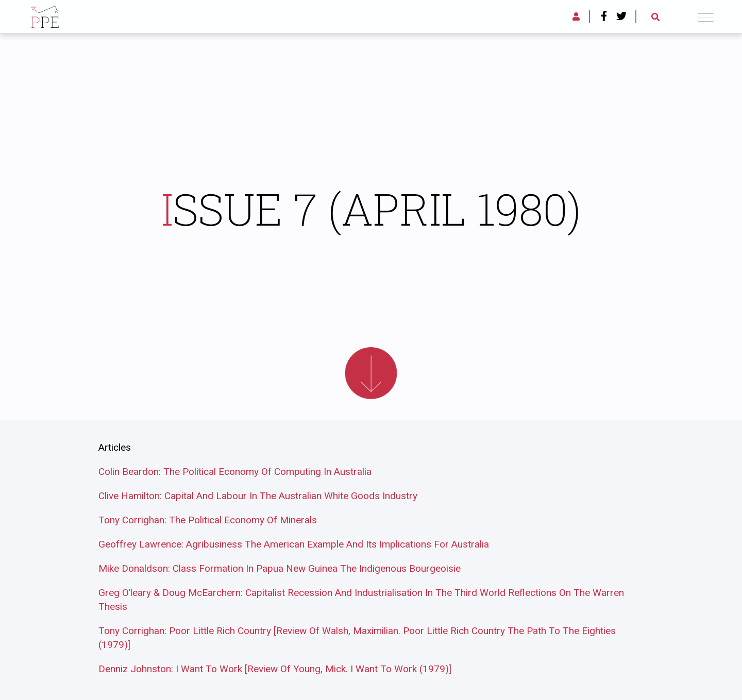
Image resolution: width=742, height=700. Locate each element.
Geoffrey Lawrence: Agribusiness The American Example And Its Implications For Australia (294, 544)
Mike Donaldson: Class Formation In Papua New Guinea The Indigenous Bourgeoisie (280, 568)
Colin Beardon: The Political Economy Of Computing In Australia (235, 472)
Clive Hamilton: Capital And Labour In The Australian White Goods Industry (258, 496)
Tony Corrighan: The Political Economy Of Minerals (208, 520)
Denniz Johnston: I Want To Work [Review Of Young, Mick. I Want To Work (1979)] (275, 669)
